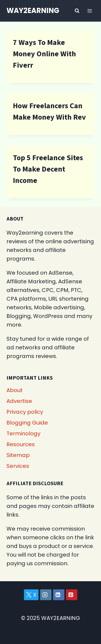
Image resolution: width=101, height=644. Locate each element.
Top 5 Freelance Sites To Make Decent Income (48, 169)
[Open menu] (90, 11)
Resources (21, 444)
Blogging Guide (27, 423)
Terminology (23, 433)
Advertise (19, 401)
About (15, 390)
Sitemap (18, 455)
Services (18, 466)
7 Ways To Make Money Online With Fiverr (44, 54)
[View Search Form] (77, 11)
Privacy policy (25, 412)
